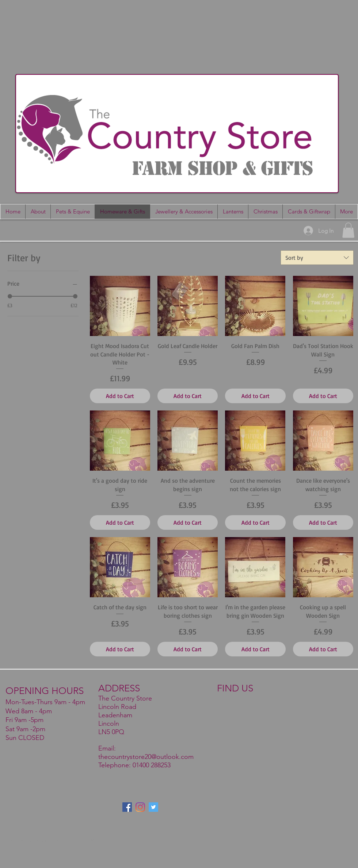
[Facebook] (127, 807)
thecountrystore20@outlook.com (146, 757)
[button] (309, 212)
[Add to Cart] (120, 396)
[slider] (10, 296)
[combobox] (317, 258)
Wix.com (98, 840)
